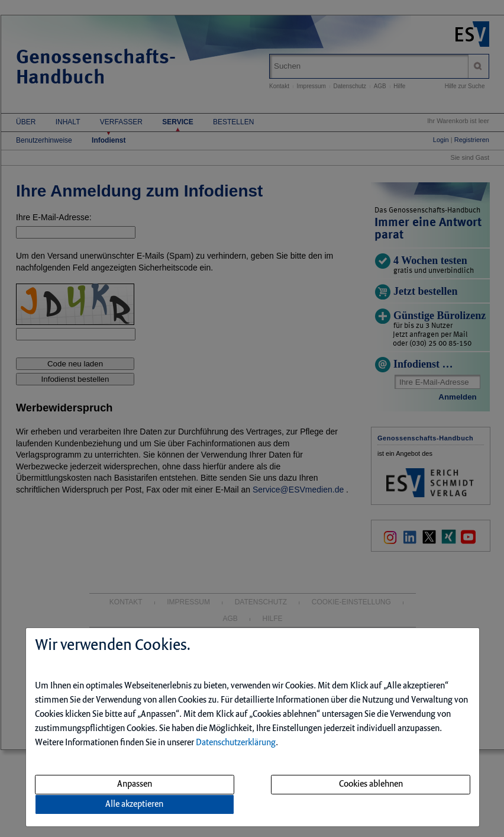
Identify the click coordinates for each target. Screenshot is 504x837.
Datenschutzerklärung (236, 743)
